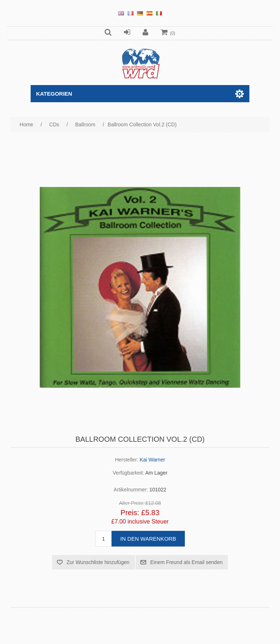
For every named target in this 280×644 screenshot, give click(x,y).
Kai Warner (152, 460)
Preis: (130, 513)
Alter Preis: (131, 503)
